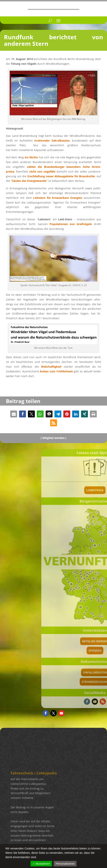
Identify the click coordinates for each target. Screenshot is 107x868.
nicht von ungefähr (42, 171)
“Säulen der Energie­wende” (29, 181)
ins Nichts (31, 157)
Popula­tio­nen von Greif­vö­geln (71, 224)
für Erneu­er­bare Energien (58, 198)
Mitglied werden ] (54, 438)
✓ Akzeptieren (41, 864)
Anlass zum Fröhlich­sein (56, 371)
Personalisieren (65, 864)
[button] (14, 414)
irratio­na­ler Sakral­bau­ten (52, 140)
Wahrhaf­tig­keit (51, 367)
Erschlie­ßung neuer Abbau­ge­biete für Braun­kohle (61, 176)
